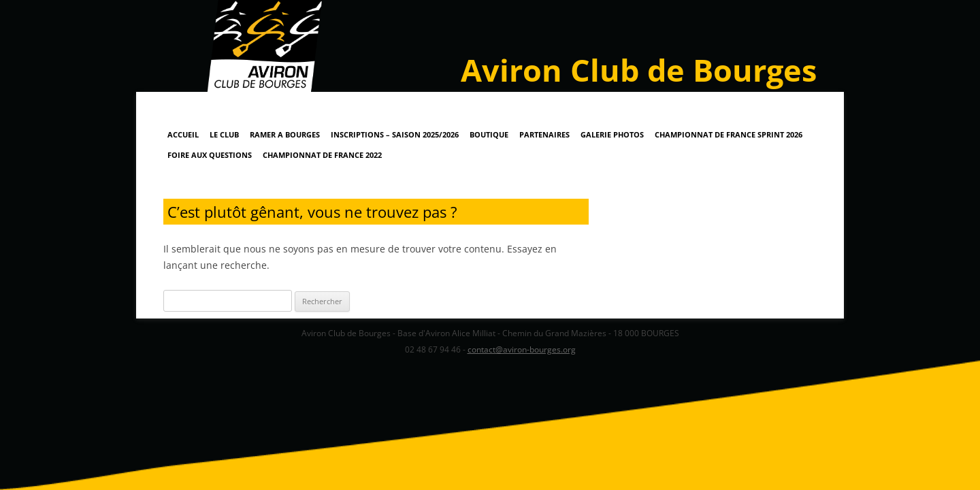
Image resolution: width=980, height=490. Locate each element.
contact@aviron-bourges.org (522, 349)
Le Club (224, 134)
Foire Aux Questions (210, 155)
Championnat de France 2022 (322, 155)
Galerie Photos (612, 134)
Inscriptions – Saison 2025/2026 (395, 134)
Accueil (183, 134)
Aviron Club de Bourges (639, 70)
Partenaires (544, 134)
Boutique (489, 134)
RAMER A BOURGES (285, 134)
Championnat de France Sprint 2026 (729, 134)
